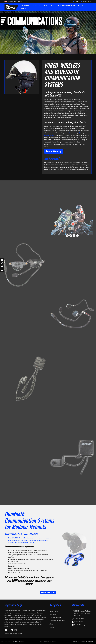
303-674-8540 (78, 622)
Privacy (15, 634)
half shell (67, 133)
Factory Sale (26, 5)
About (81, 5)
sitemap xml (81, 641)
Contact (24, 9)
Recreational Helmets (66, 5)
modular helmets (50, 135)
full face (81, 133)
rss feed (88, 641)
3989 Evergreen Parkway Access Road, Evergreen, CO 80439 (81, 613)
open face (74, 133)
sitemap (75, 641)
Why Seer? (37, 5)
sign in (93, 641)
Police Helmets (49, 5)
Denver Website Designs (17, 641)
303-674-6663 (13, 1)
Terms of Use (8, 634)
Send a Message (79, 625)
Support (20, 634)
